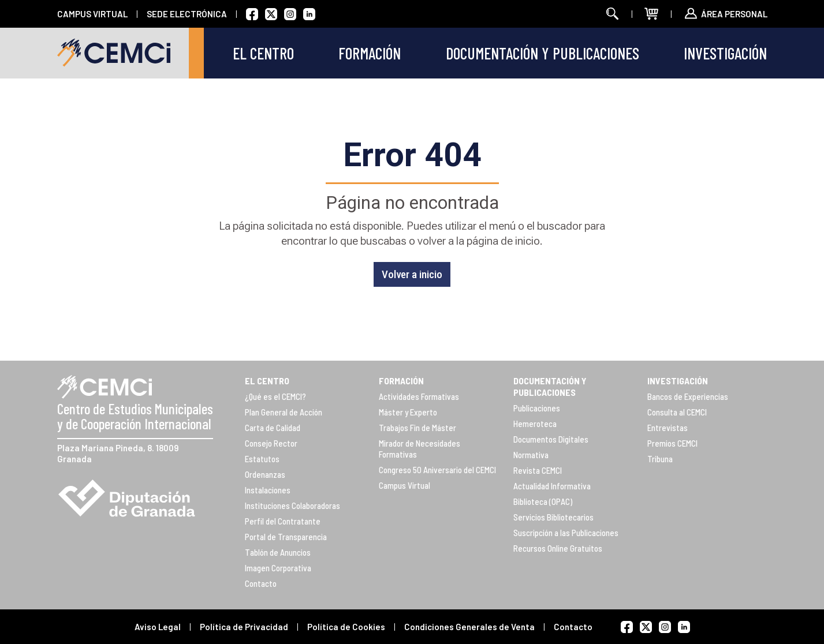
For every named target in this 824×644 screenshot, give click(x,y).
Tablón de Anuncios (278, 552)
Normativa (531, 455)
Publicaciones (537, 408)
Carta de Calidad (273, 428)
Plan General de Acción (284, 412)
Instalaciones (268, 490)
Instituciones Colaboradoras (292, 506)
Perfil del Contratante (283, 521)
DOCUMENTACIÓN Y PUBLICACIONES (550, 386)
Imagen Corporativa (278, 568)
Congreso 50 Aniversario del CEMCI (437, 470)
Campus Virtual (404, 485)
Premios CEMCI (672, 443)
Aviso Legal (158, 627)
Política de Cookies (346, 627)
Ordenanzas (265, 474)
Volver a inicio (412, 274)
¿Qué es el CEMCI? (275, 396)
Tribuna (660, 459)
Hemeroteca (535, 424)
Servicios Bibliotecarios (553, 517)
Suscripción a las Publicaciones (566, 533)
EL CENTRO (267, 381)
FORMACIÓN (401, 381)
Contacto (261, 583)
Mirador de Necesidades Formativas (420, 449)
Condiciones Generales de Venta (469, 627)
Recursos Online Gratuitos (558, 548)
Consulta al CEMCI (677, 412)
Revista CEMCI (538, 470)
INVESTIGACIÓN (678, 381)
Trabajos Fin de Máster (417, 428)
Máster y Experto (408, 412)
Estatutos (262, 459)
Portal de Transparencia (286, 537)
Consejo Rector (271, 443)
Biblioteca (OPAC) (543, 501)
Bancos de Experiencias (688, 396)
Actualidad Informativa (552, 486)
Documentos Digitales (551, 439)
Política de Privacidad (244, 627)
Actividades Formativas (419, 396)
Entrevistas (668, 428)
